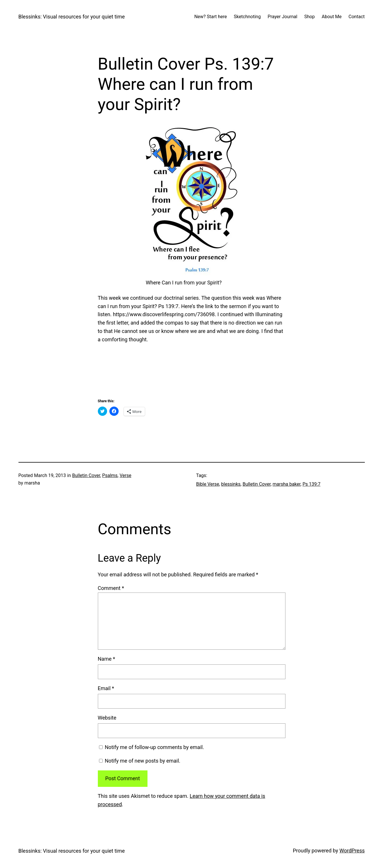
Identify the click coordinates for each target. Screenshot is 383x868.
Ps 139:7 (311, 484)
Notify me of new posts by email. (143, 761)
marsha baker (287, 484)
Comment (111, 588)
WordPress (352, 851)
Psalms (110, 475)
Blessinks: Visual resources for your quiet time (72, 17)
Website (107, 718)
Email (106, 688)
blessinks (231, 484)
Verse (125, 475)
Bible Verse (208, 484)
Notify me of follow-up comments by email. (154, 747)
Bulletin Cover (86, 475)
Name (107, 659)
